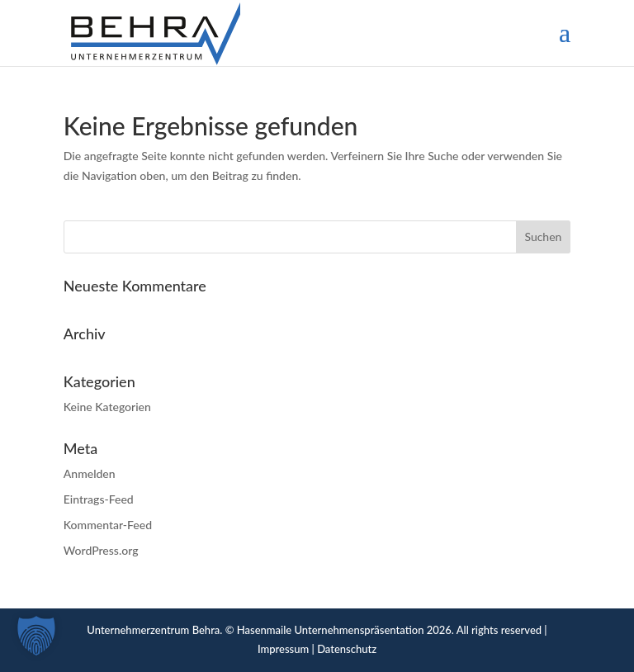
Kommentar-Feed (108, 525)
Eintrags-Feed (99, 499)
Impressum (283, 649)
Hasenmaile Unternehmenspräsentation (331, 630)
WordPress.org (101, 550)
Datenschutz (347, 649)
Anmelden (90, 473)
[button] (36, 636)
